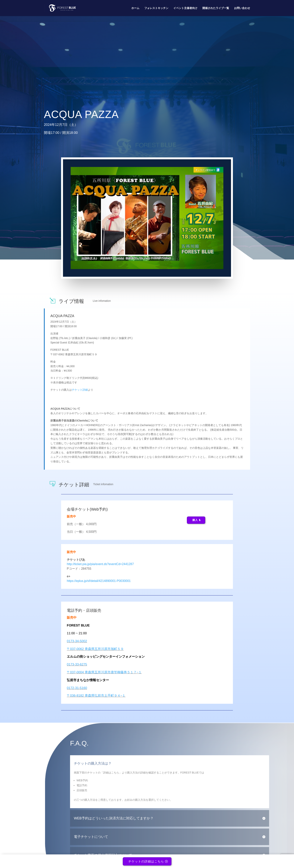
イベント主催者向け (185, 8)
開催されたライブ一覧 (216, 8)
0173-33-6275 (77, 664)
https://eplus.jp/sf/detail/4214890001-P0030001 (99, 581)
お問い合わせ (242, 8)
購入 (195, 520)
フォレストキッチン (156, 8)
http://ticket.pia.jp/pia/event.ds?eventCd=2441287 (100, 564)
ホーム (135, 8)
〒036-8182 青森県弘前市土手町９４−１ (96, 696)
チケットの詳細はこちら (146, 863)
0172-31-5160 (77, 688)
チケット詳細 (80, 390)
